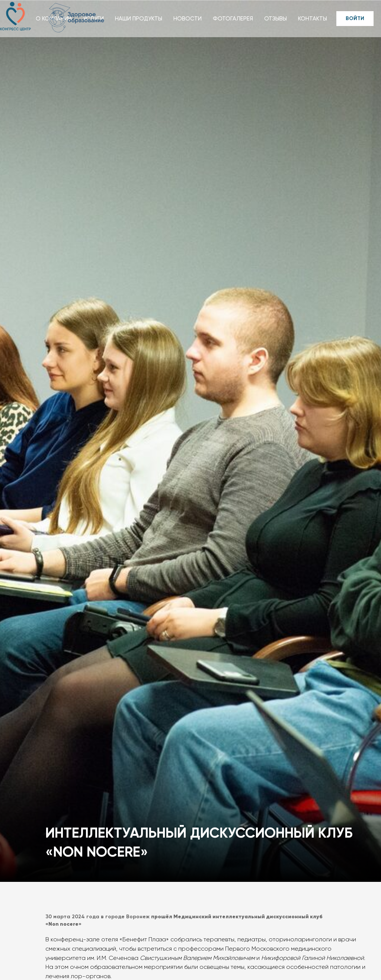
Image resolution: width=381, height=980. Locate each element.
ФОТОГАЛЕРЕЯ (233, 19)
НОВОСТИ (188, 19)
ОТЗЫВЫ (276, 19)
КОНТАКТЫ (313, 19)
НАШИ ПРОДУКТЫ (139, 19)
